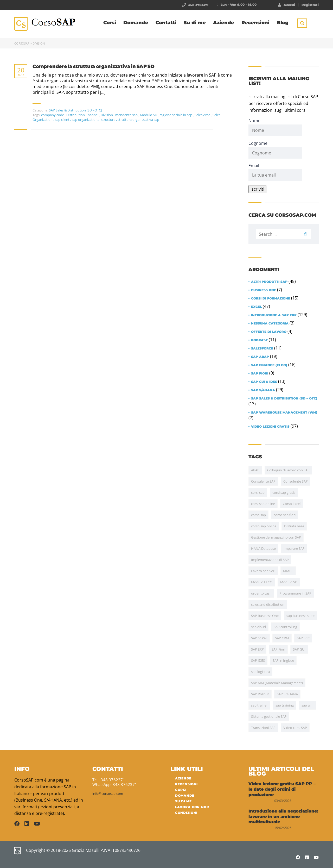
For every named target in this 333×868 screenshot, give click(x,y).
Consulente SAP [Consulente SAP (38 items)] (263, 481)
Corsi (110, 23)
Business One (264, 290)
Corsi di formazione (271, 298)
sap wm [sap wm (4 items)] (308, 705)
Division (107, 115)
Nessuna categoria (270, 323)
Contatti (166, 23)
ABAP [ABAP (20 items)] (255, 470)
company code (53, 115)
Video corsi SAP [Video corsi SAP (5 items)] (295, 728)
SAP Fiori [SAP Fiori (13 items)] (278, 649)
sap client (63, 120)
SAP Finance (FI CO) (269, 365)
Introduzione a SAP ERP (274, 315)
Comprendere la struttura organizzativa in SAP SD (93, 67)
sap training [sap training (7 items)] (285, 705)
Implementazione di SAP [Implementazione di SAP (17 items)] (270, 560)
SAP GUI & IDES (264, 382)
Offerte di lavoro (269, 332)
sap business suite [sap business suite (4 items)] (300, 616)
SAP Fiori (260, 373)
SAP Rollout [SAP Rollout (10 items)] (260, 694)
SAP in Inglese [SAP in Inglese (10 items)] (283, 660)
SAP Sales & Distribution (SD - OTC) (75, 110)
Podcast (259, 340)
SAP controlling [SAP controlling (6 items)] (285, 627)
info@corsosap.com (108, 794)
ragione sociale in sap (176, 115)
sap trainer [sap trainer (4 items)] (259, 705)
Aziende (224, 23)
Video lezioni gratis (270, 427)
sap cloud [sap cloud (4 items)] (258, 627)
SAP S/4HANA (263, 390)
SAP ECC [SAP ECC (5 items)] (303, 638)
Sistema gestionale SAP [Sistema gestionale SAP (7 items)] (269, 716)
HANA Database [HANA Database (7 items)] (263, 548)
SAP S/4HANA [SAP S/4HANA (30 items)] (287, 694)
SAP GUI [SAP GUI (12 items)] (299, 649)
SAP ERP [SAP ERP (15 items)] (257, 649)
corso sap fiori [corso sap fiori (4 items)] (285, 515)
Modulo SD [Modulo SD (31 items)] (289, 582)
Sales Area (203, 115)
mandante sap (127, 115)
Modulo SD (149, 115)
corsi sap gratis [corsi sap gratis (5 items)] (284, 492)
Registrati (310, 5)
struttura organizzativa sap (138, 120)
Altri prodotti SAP (269, 282)
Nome (254, 121)
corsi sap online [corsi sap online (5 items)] (263, 504)
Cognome (258, 143)
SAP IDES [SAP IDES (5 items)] (258, 660)
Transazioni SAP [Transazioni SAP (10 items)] (263, 728)
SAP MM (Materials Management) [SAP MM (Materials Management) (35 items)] (277, 683)
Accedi (286, 5)
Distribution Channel (83, 115)
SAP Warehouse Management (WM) (284, 413)
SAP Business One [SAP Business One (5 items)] (265, 616)
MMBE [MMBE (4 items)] (288, 571)
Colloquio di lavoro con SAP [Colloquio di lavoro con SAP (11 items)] (288, 470)
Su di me (195, 23)
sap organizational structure (94, 120)
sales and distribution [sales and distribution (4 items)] (268, 604)
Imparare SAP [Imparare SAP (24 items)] (294, 548)
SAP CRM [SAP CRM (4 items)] (282, 638)
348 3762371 (198, 5)
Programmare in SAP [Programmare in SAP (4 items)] (295, 593)
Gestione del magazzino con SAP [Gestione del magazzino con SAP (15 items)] (276, 537)
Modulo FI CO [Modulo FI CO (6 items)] (262, 582)
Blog (283, 23)
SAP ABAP (260, 357)
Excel (256, 307)
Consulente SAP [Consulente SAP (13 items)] (296, 481)
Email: (275, 172)
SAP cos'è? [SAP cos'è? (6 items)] (259, 638)
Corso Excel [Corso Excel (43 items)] (292, 504)
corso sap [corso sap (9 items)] (258, 515)
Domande (136, 23)
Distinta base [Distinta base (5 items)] (294, 526)
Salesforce (262, 348)
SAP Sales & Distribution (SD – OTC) (284, 398)
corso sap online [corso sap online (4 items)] (264, 526)
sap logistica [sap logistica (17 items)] (260, 672)
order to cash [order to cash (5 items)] (261, 593)
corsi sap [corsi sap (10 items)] (258, 492)
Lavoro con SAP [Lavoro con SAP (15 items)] (263, 571)
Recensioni (255, 23)
